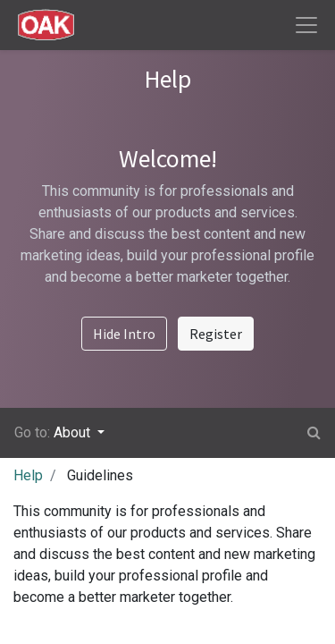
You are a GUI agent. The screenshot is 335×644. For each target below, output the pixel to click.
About (74, 432)
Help (28, 475)
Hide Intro (124, 334)
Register (216, 334)
